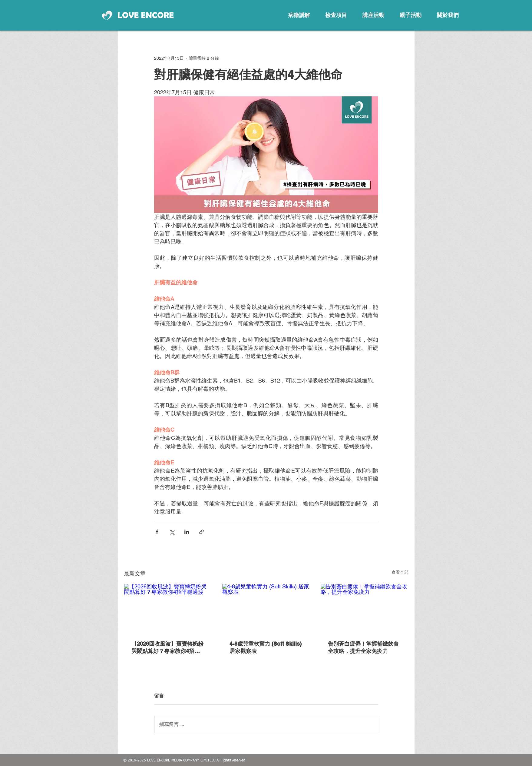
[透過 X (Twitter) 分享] (172, 532)
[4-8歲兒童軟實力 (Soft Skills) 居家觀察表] (266, 608)
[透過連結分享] (202, 532)
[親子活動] (411, 15)
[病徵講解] (299, 15)
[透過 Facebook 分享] (157, 532)
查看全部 (400, 572)
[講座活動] (373, 15)
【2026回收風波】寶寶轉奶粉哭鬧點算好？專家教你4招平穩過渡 (167, 648)
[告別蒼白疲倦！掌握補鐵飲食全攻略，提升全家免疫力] (364, 608)
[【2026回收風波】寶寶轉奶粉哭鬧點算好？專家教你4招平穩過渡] (168, 608)
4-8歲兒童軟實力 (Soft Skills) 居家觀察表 (266, 647)
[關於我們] (448, 15)
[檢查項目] (336, 15)
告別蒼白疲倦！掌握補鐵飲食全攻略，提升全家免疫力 (363, 647)
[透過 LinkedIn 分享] (187, 532)
